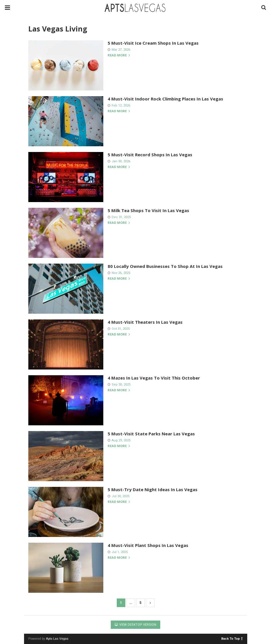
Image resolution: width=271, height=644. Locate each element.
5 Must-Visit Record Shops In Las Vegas (150, 155)
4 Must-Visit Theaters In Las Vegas (145, 322)
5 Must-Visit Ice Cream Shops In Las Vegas (153, 43)
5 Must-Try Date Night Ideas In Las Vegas (153, 489)
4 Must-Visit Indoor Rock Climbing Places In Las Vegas (165, 99)
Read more (119, 55)
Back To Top (232, 638)
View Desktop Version (135, 625)
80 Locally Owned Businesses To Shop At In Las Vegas (165, 266)
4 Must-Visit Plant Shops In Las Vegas (148, 545)
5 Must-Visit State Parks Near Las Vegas (151, 434)
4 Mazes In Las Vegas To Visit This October (154, 378)
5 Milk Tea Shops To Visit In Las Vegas (148, 210)
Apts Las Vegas (57, 639)
